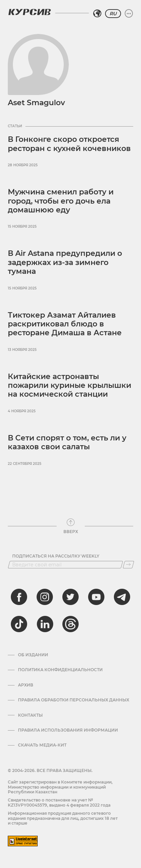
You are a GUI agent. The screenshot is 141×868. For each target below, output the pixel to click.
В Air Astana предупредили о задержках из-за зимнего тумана (65, 262)
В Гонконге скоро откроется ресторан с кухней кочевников (69, 144)
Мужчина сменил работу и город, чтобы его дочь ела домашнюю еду (61, 201)
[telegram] (122, 597)
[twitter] (70, 597)
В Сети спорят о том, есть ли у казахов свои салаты (67, 442)
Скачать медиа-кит (42, 745)
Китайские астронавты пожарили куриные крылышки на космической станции (69, 385)
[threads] (70, 624)
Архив (26, 685)
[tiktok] (19, 624)
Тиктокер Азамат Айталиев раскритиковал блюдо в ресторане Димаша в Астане (65, 324)
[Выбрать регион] (97, 14)
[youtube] (96, 597)
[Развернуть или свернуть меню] (129, 14)
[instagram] (45, 597)
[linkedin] (45, 624)
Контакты (30, 715)
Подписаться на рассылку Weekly (56, 556)
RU (113, 14)
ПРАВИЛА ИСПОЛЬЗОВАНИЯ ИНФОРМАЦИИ (68, 730)
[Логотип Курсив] (29, 12)
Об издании (33, 655)
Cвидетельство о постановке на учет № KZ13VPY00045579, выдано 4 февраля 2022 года (59, 802)
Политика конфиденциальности (60, 670)
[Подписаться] (128, 565)
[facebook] (19, 597)
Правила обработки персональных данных (74, 700)
